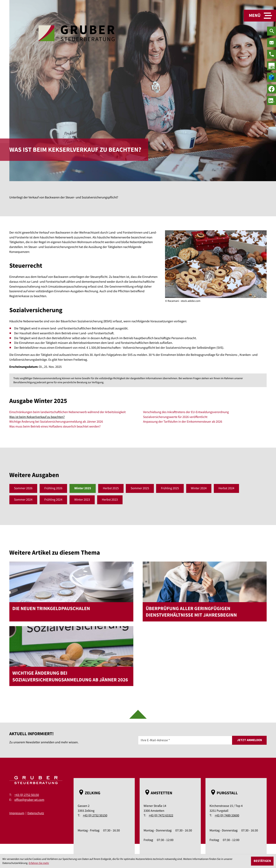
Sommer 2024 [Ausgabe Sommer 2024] (23, 500)
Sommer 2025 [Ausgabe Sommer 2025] (141, 488)
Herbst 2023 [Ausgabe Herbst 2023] (110, 500)
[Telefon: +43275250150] (272, 54)
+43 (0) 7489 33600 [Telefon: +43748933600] (227, 816)
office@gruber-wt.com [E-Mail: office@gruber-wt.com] (29, 800)
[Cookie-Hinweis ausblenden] (262, 861)
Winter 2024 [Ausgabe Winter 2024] (200, 488)
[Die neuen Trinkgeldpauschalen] (71, 591)
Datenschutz (36, 813)
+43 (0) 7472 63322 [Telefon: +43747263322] (161, 816)
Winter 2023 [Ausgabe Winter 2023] (83, 500)
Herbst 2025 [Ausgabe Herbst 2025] (111, 488)
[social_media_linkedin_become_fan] (272, 101)
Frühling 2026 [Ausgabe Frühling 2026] (54, 488)
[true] (272, 66)
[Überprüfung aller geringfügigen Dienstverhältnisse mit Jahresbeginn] (205, 591)
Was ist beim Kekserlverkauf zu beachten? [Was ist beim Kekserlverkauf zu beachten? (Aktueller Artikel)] (37, 417)
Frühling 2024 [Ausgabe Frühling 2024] (54, 500)
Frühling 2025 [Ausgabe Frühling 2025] (171, 488)
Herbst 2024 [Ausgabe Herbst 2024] (228, 488)
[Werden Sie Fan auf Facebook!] (272, 89)
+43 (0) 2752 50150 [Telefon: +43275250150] (27, 795)
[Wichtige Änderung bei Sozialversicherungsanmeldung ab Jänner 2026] (71, 656)
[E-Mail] (185, 740)
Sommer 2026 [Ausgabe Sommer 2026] (23, 488)
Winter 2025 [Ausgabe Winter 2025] (83, 488)
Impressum (17, 813)
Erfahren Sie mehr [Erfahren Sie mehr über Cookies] (39, 863)
